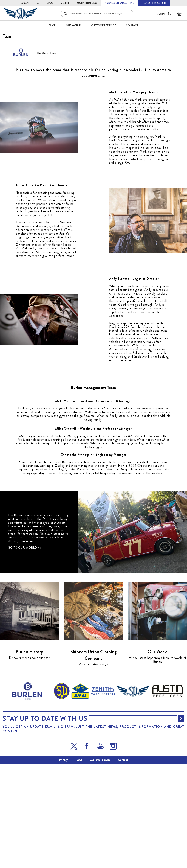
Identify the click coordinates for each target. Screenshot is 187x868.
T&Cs (79, 864)
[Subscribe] (181, 823)
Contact (123, 864)
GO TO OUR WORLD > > (25, 652)
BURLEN (25, 3)
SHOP (52, 25)
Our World (73, 25)
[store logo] (21, 14)
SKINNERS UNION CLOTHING (120, 3)
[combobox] (97, 14)
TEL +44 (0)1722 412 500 (154, 3)
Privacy (63, 864)
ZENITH (65, 3)
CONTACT (132, 25)
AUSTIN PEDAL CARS (87, 3)
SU (38, 3)
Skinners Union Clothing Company (94, 759)
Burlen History (29, 756)
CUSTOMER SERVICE (104, 25)
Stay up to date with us (45, 823)
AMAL (50, 3)
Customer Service (100, 864)
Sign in (161, 14)
